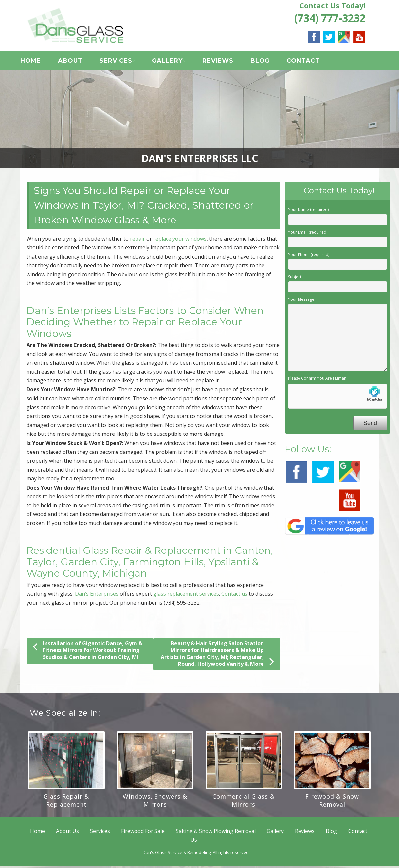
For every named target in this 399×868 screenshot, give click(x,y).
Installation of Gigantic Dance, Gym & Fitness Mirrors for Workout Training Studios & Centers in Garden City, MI (88, 652)
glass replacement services (186, 596)
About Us (67, 833)
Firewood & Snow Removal (332, 803)
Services (123, 62)
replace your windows (180, 241)
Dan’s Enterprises (97, 596)
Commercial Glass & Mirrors (244, 803)
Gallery (174, 62)
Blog (267, 62)
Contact (310, 62)
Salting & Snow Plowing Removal (216, 833)
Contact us (234, 596)
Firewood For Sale (143, 833)
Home (37, 62)
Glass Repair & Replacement (66, 803)
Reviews (225, 62)
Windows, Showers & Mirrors (155, 803)
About (77, 62)
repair (137, 241)
